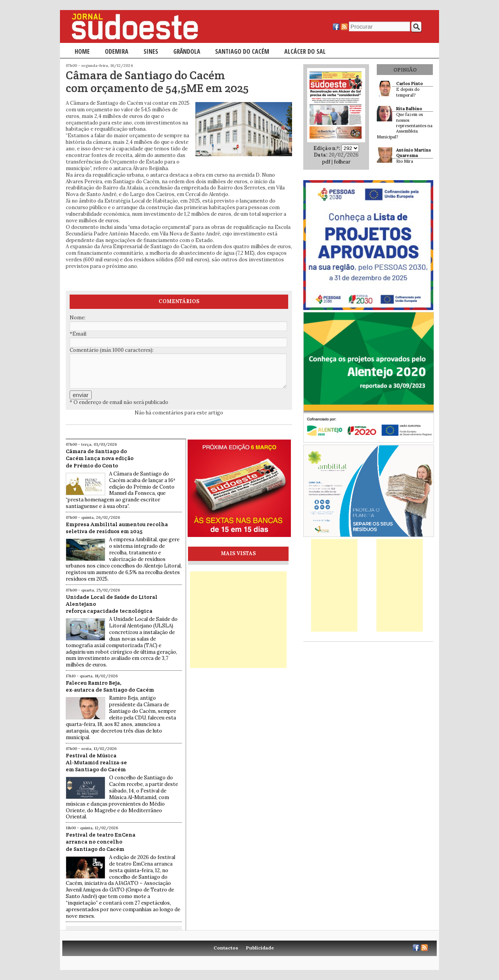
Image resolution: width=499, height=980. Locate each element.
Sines (151, 51)
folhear (342, 162)
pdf (326, 162)
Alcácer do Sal (305, 51)
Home (82, 51)
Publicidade (260, 948)
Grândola (187, 51)
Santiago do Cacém (242, 51)
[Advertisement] (238, 620)
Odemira (117, 51)
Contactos (226, 948)
